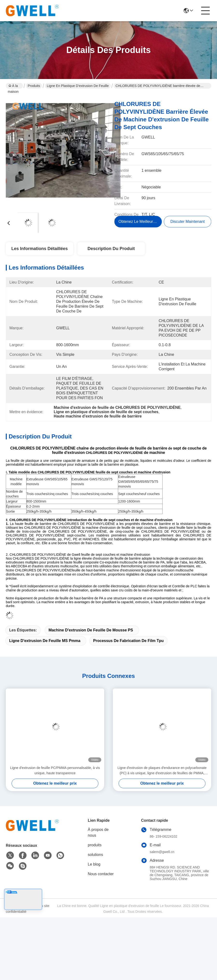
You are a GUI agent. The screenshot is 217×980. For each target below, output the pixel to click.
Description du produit (111, 249)
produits (95, 845)
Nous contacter (101, 874)
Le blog (94, 864)
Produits (34, 86)
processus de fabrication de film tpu (128, 641)
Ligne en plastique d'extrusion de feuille (78, 86)
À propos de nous (98, 832)
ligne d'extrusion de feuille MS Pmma (45, 641)
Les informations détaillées (40, 249)
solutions (95, 855)
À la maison (13, 86)
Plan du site (40, 906)
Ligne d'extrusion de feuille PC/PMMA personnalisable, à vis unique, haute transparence (55, 770)
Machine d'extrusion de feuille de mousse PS (91, 630)
